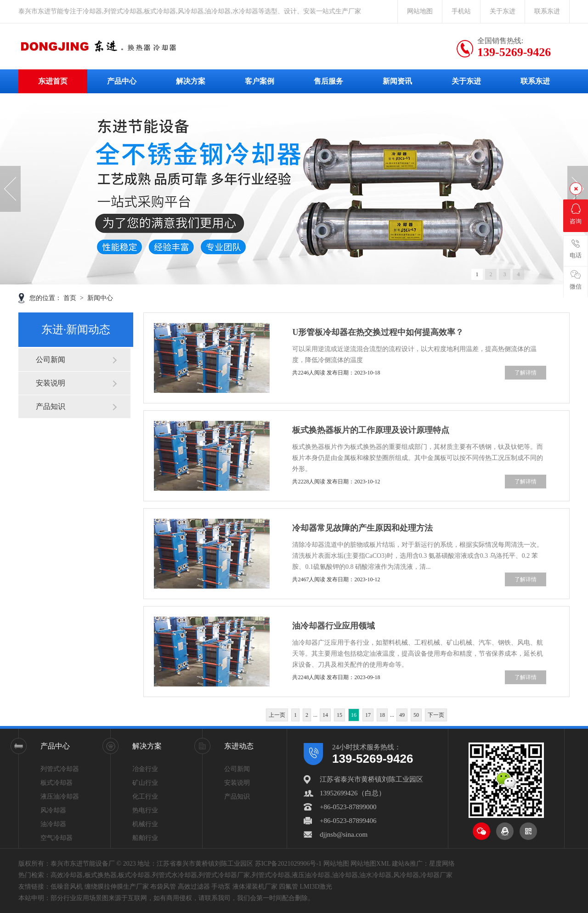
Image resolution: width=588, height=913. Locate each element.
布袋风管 (163, 887)
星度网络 (442, 864)
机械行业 (145, 824)
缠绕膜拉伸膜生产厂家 (117, 887)
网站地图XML (370, 864)
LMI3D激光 (316, 887)
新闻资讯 (397, 81)
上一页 (277, 715)
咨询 (576, 214)
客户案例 (260, 81)
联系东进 (547, 11)
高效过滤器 (194, 887)
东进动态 (239, 746)
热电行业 (145, 810)
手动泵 (221, 887)
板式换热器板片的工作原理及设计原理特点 (371, 430)
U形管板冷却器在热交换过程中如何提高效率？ (378, 332)
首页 (71, 298)
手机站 (461, 11)
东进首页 (53, 81)
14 (325, 715)
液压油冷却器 (60, 797)
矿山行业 (145, 783)
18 (382, 715)
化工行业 (145, 797)
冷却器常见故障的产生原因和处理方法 (362, 528)
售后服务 (328, 81)
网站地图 (420, 11)
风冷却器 (53, 810)
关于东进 (503, 11)
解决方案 (191, 81)
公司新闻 (51, 360)
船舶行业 (145, 838)
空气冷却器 (57, 838)
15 (339, 715)
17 (368, 715)
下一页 (436, 715)
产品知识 (51, 406)
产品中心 (122, 81)
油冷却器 (53, 824)
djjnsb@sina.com (344, 834)
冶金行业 (145, 769)
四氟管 (288, 887)
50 (416, 715)
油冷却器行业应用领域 (334, 626)
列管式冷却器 (60, 769)
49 (402, 715)
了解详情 (526, 373)
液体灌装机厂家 (255, 887)
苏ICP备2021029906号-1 (288, 864)
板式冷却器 (57, 783)
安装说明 (51, 383)
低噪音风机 (67, 887)
